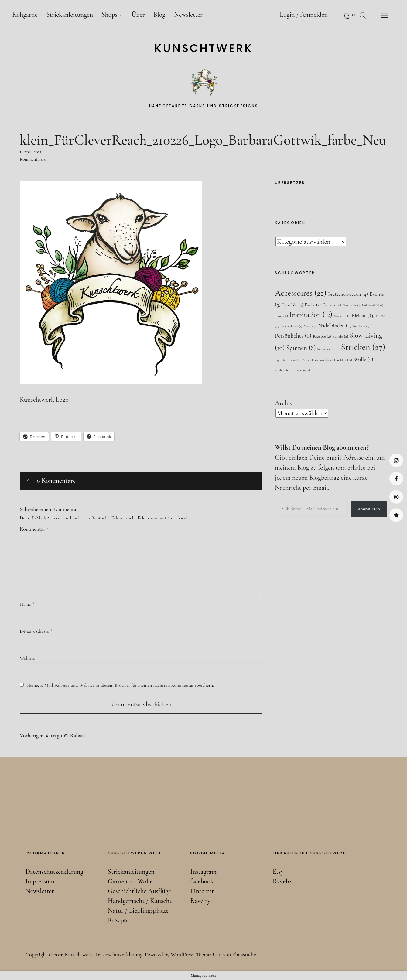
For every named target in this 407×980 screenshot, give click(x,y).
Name (27, 604)
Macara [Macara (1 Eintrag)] (310, 326)
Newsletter (188, 15)
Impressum (40, 881)
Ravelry (396, 515)
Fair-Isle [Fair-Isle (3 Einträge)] (293, 305)
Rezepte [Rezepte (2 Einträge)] (322, 336)
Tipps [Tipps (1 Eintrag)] (280, 360)
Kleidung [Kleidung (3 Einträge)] (363, 315)
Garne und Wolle (130, 881)
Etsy (278, 872)
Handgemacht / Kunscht (140, 901)
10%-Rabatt (52, 735)
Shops (109, 15)
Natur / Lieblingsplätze (138, 910)
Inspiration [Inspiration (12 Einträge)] (311, 315)
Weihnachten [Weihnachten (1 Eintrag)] (325, 360)
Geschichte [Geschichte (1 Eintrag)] (351, 305)
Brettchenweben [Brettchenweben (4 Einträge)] (348, 294)
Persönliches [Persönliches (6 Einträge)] (293, 336)
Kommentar (34, 529)
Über (138, 15)
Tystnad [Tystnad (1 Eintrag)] (295, 360)
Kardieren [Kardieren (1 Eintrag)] (342, 316)
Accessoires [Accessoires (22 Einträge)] (301, 293)
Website (27, 658)
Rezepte (118, 920)
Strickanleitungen (70, 15)
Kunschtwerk (204, 48)
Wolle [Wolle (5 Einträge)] (363, 359)
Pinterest (396, 497)
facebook (396, 479)
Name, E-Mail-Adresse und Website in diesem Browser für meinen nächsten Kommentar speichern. (120, 685)
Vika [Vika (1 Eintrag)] (308, 360)
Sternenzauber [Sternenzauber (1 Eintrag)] (328, 349)
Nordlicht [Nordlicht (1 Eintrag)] (361, 326)
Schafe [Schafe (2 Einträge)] (340, 336)
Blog (159, 15)
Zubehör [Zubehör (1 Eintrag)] (303, 370)
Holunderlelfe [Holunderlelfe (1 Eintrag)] (372, 305)
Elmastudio (244, 954)
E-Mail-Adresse (36, 631)
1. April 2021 (31, 152)
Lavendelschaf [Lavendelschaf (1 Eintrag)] (291, 326)
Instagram (396, 460)
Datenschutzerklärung (55, 872)
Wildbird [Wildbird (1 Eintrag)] (344, 360)
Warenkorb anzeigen (339, 15)
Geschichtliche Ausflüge (139, 891)
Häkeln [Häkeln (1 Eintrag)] (281, 316)
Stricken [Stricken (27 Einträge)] (363, 347)
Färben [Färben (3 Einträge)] (332, 305)
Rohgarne (25, 15)
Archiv (284, 403)
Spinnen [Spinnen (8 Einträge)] (301, 348)
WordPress (182, 954)
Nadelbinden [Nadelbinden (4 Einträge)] (335, 326)
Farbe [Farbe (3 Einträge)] (313, 305)
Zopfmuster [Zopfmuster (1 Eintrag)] (284, 370)
